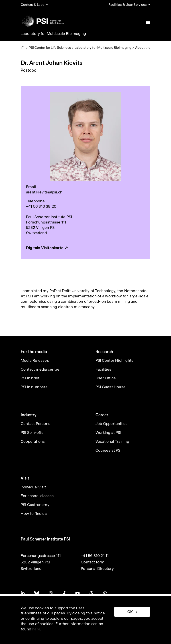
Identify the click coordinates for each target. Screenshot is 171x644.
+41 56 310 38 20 (41, 206)
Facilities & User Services (128, 5)
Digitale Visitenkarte (45, 248)
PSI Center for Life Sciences (50, 48)
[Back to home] (42, 21)
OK (130, 612)
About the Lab (146, 48)
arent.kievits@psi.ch (44, 192)
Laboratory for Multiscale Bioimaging (53, 34)
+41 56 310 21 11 (95, 556)
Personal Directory (97, 569)
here (36, 629)
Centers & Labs (33, 5)
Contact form (93, 562)
